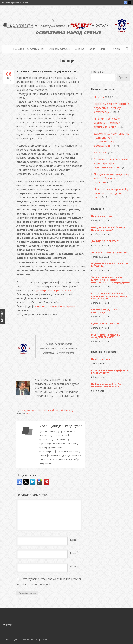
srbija (72, 410)
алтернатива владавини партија (55, 306)
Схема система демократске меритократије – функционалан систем (111, 163)
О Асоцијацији (36, 49)
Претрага (97, 72)
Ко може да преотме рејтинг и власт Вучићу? (110, 371)
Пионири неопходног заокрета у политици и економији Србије (108, 123)
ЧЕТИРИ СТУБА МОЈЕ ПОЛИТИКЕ (110, 252)
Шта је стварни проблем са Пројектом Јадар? (108, 228)
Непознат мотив (101, 216)
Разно (91, 49)
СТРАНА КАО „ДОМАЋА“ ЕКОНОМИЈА (106, 311)
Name (74, 540)
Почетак (18, 49)
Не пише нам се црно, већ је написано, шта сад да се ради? (112, 193)
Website (75, 566)
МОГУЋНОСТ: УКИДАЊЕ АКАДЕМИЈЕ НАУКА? (106, 336)
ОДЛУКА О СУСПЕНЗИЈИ (105, 323)
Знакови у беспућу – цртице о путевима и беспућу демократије (111, 108)
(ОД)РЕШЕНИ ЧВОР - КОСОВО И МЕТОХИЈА (110, 265)
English (116, 49)
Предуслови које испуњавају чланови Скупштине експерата (112, 178)
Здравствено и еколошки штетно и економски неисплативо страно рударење (110, 280)
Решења (79, 49)
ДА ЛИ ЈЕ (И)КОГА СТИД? (105, 241)
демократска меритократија (54, 290)
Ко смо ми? (101, 152)
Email (73, 553)
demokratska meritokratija (56, 410)
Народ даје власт (102, 359)
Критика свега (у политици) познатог (46, 71)
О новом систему (59, 49)
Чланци (103, 49)
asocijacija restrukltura (32, 410)
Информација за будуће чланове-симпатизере (106, 385)
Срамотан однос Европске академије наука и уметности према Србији (109, 296)
